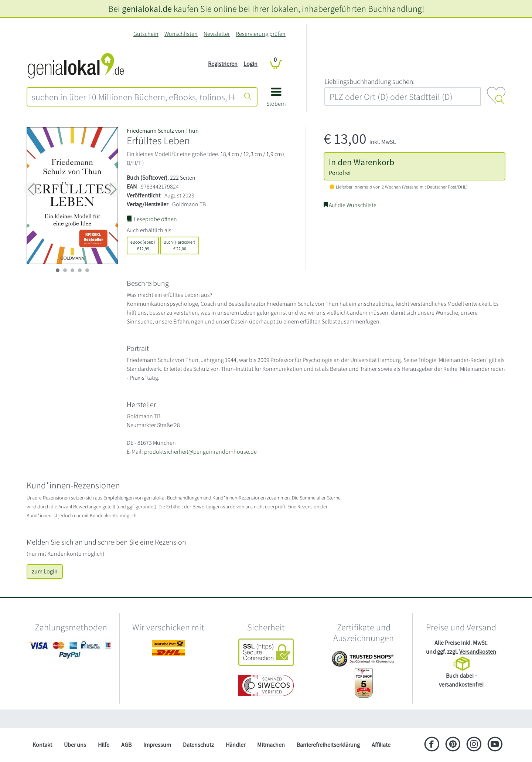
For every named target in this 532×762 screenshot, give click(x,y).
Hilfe (104, 745)
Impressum (157, 745)
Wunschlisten (181, 34)
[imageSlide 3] (80, 270)
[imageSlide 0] (58, 270)
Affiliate (381, 745)
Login (250, 64)
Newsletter (217, 34)
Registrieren (223, 64)
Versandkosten (478, 652)
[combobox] (133, 97)
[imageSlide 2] (72, 270)
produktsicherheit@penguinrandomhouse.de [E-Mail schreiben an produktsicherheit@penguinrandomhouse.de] (200, 452)
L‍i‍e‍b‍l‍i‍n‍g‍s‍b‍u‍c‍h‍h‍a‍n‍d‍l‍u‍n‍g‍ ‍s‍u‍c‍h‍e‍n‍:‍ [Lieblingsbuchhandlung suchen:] (369, 81)
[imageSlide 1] (65, 270)
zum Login (45, 571)
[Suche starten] (248, 97)
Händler (236, 745)
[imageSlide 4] (87, 270)
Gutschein (146, 34)
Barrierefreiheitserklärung (328, 745)
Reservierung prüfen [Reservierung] (261, 34)
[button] (276, 100)
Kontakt (42, 745)
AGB (126, 745)
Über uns (75, 745)
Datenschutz (198, 745)
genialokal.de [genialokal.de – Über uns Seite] (147, 9)
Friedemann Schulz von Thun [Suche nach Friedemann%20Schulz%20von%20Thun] (163, 131)
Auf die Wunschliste (350, 205)
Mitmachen (271, 745)
